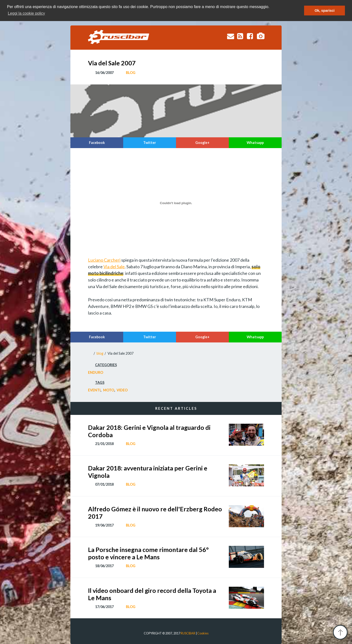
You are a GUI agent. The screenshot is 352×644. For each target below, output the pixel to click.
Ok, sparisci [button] (325, 11)
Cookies (203, 633)
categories (106, 365)
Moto (109, 390)
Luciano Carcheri (104, 260)
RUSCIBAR (188, 633)
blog (131, 73)
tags (100, 382)
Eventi (94, 390)
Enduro (96, 372)
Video (122, 390)
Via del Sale (114, 267)
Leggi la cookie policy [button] (26, 13)
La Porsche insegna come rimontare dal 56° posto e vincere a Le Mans (148, 553)
